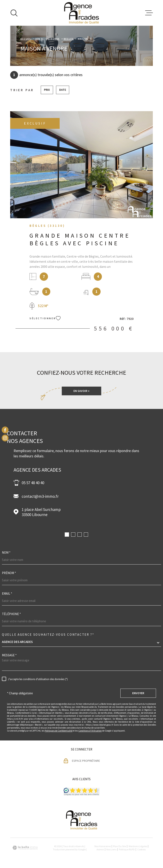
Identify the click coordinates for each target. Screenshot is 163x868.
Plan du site (120, 846)
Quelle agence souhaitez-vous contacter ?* (48, 635)
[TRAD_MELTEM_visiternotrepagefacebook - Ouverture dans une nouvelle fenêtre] (5, 430)
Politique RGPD (127, 849)
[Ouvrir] (14, 13)
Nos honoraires (103, 846)
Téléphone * (11, 614)
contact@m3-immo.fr (40, 496)
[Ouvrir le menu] (149, 13)
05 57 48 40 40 (33, 483)
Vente (40, 39)
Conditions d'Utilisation (90, 731)
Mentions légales (138, 846)
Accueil (26, 39)
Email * (7, 594)
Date (63, 90)
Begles (69, 39)
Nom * (6, 552)
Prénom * (9, 573)
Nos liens (111, 849)
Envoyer (138, 693)
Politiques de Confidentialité (59, 731)
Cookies (141, 850)
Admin (100, 849)
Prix (47, 90)
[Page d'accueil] (81, 13)
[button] (67, 535)
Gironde (54, 39)
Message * (9, 655)
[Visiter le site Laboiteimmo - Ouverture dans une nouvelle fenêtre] (25, 848)
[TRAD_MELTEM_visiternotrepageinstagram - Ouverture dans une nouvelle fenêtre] (5, 438)
